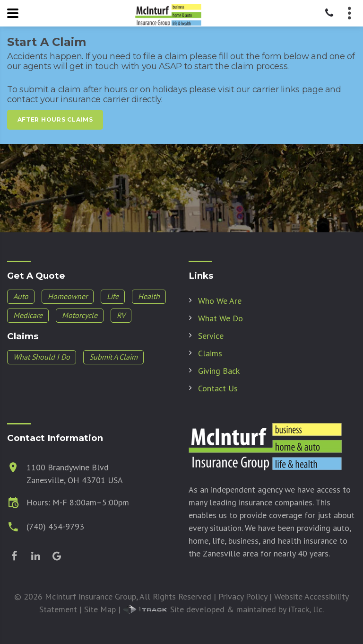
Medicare (28, 315)
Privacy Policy (243, 596)
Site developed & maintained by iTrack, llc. (223, 609)
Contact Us (218, 388)
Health (149, 296)
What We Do (220, 318)
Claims (210, 353)
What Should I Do (42, 357)
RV (121, 315)
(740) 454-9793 (55, 526)
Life (113, 296)
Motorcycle (80, 315)
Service (211, 336)
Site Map (100, 609)
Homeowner (68, 296)
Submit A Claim (113, 357)
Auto (21, 296)
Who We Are (220, 301)
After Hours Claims (55, 119)
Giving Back (219, 371)
